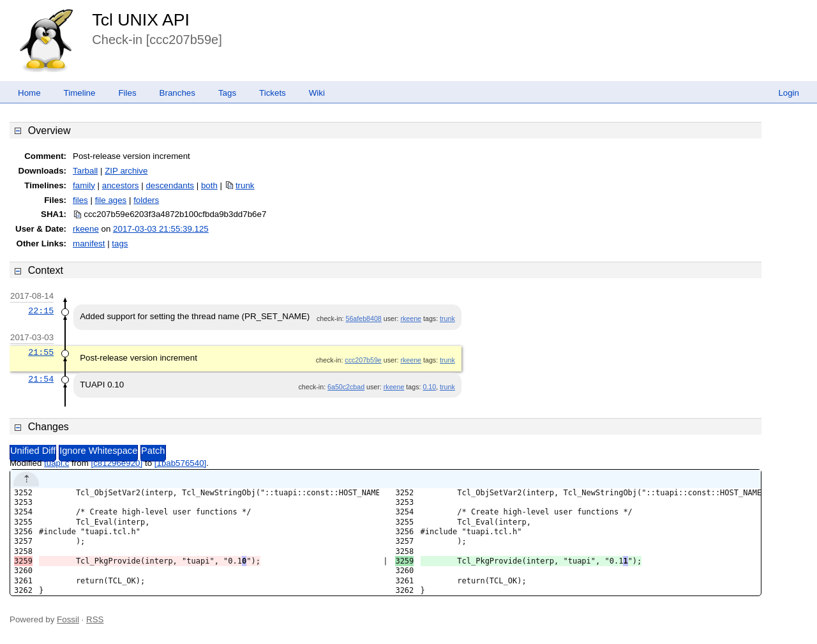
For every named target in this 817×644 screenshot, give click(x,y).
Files (127, 93)
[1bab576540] (181, 463)
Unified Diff (33, 451)
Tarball (85, 171)
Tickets (273, 93)
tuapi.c (56, 463)
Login (789, 93)
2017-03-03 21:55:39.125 (161, 229)
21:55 (41, 352)
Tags (227, 93)
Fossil (68, 619)
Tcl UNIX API (141, 20)
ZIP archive (126, 171)
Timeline (80, 93)
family (84, 185)
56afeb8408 (364, 318)
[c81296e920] (116, 463)
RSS (95, 619)
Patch (153, 451)
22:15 (41, 311)
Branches (177, 93)
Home (29, 93)
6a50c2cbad (346, 387)
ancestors (121, 185)
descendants (170, 185)
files (80, 200)
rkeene (86, 229)
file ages (111, 200)
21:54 (41, 379)
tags (120, 243)
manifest (89, 243)
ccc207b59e (363, 360)
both (209, 185)
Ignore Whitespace (98, 451)
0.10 (429, 387)
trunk (245, 185)
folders (146, 200)
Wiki (317, 93)
